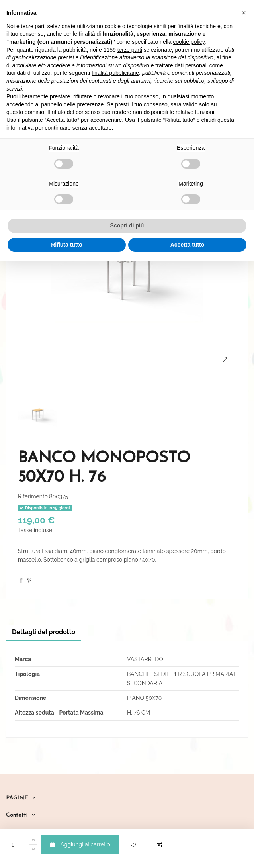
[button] (244, 13)
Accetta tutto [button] (188, 245)
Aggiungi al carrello (79, 844)
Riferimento (33, 496)
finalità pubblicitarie (115, 73)
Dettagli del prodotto (44, 632)
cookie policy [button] (189, 42)
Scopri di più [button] (127, 225)
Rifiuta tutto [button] (67, 245)
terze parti (130, 50)
